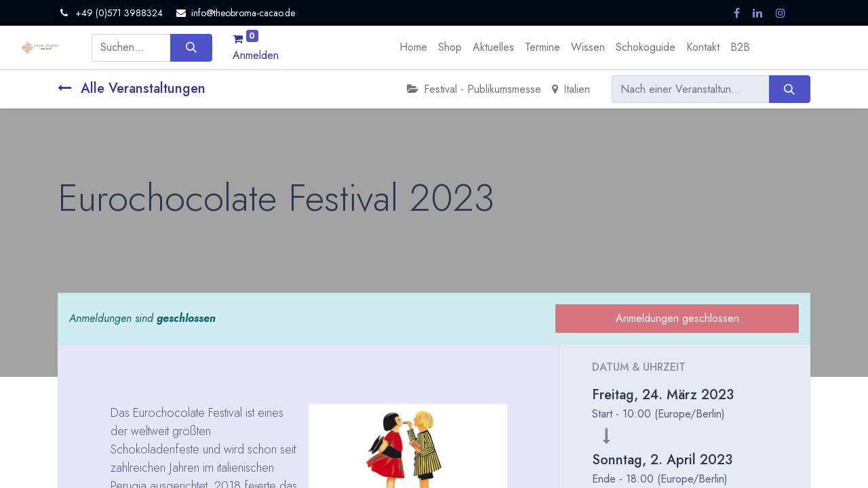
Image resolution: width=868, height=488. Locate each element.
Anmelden (256, 55)
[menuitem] (413, 47)
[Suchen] (191, 47)
